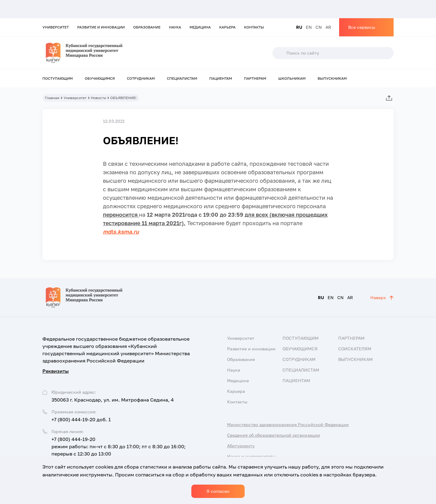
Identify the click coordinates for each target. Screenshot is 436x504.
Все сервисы (362, 27)
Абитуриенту (241, 446)
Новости (98, 98)
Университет (56, 27)
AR (328, 27)
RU (299, 27)
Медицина (200, 27)
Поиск (279, 53)
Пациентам (221, 78)
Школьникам (292, 78)
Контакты (254, 27)
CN (319, 27)
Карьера (227, 27)
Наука (175, 27)
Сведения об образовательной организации (274, 435)
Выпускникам (332, 78)
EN (309, 27)
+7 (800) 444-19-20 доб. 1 (81, 419)
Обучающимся (100, 78)
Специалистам (182, 78)
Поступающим (58, 78)
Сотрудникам (141, 78)
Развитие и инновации (101, 27)
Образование (147, 27)
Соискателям (355, 349)
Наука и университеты (251, 456)
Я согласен (218, 491)
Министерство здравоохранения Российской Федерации (288, 424)
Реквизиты (56, 371)
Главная (52, 98)
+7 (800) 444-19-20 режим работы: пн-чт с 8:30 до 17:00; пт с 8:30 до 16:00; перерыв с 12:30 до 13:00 (119, 446)
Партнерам (255, 78)
